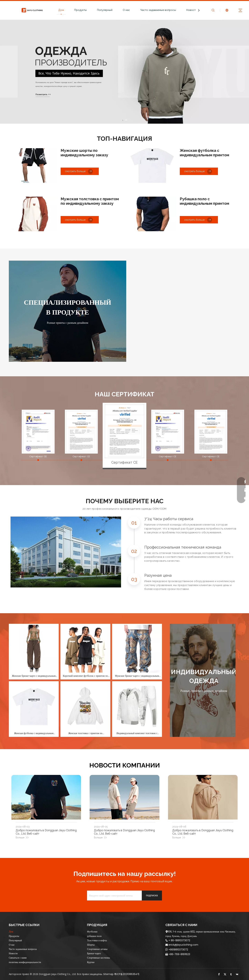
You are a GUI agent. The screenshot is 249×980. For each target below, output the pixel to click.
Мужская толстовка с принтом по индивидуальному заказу (90, 201)
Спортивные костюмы (98, 958)
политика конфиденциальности (25, 962)
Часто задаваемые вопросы (158, 10)
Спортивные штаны (97, 949)
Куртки (91, 962)
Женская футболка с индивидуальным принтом (204, 153)
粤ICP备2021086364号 (127, 974)
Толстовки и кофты (97, 940)
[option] (125, 431)
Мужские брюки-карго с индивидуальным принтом (137, 676)
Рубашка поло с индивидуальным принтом (204, 201)
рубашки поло (94, 936)
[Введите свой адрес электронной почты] (114, 896)
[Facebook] (219, 974)
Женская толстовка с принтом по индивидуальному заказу (85, 733)
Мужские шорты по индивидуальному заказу (84, 153)
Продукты (80, 10)
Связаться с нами (18, 958)
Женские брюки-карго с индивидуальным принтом (34, 676)
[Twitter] (225, 974)
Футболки (92, 932)
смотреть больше (79, 171)
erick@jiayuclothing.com (183, 945)
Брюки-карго (94, 953)
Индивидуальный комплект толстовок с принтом (137, 733)
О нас (126, 10)
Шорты (91, 945)
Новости (192, 10)
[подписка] (152, 896)
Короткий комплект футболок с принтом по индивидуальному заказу (85, 676)
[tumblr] (231, 974)
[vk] (237, 974)
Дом (61, 10)
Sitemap (108, 974)
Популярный (105, 10)
